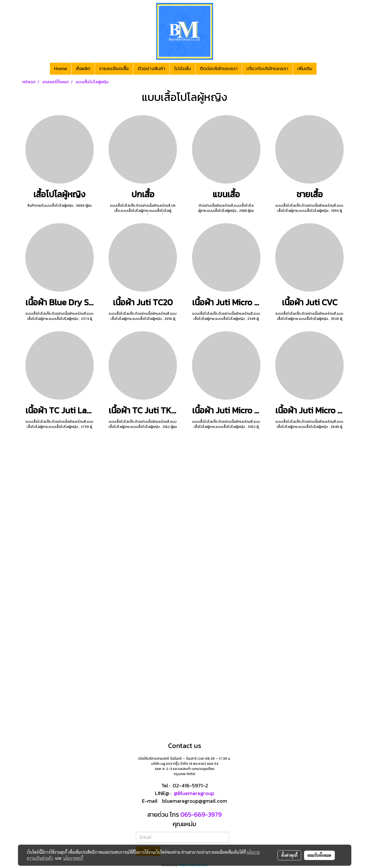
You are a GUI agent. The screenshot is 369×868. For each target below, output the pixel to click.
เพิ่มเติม (305, 69)
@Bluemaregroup (194, 793)
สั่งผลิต (83, 69)
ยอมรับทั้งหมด (319, 855)
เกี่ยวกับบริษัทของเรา (267, 69)
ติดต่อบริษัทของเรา (219, 69)
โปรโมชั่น (183, 69)
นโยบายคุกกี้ (73, 858)
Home (61, 69)
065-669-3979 (200, 815)
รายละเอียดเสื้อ (114, 69)
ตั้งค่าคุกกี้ (289, 855)
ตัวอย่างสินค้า (151, 69)
